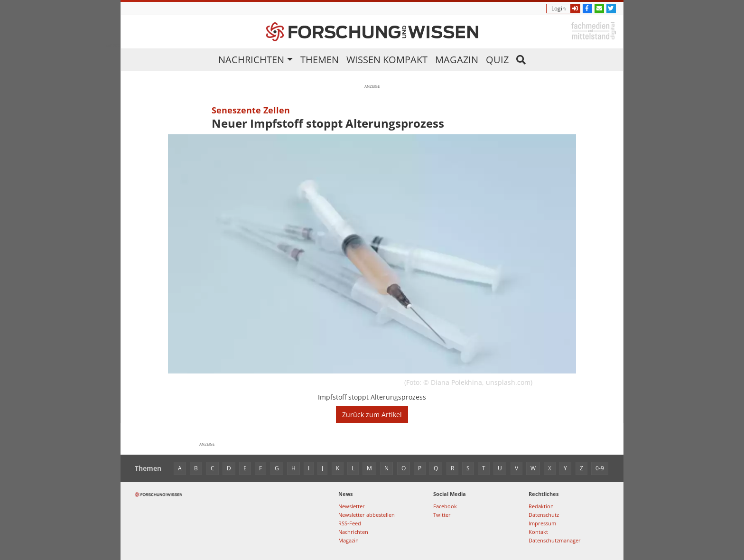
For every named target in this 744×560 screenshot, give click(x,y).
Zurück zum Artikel (372, 415)
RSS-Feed (350, 523)
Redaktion (541, 506)
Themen (320, 60)
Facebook (445, 506)
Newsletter (352, 506)
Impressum (542, 523)
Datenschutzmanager (555, 540)
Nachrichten (251, 60)
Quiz (497, 60)
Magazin (457, 60)
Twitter (442, 515)
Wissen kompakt (387, 60)
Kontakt (538, 532)
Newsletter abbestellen (367, 515)
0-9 (600, 468)
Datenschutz (544, 515)
